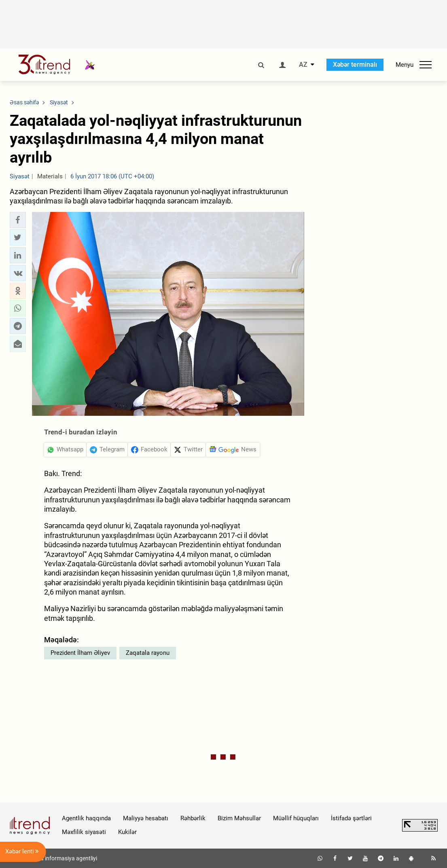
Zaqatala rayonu (148, 653)
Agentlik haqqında (86, 818)
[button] (18, 220)
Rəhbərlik (193, 818)
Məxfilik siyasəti (84, 832)
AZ (303, 65)
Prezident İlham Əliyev (80, 653)
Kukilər (127, 832)
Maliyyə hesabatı (146, 818)
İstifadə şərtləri (351, 818)
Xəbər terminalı (355, 65)
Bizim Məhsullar (239, 818)
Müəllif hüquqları (296, 818)
